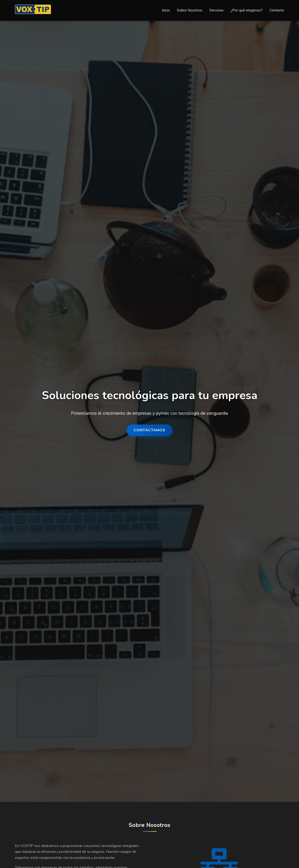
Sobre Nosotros (190, 10)
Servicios (216, 10)
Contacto (277, 10)
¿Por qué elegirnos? (247, 10)
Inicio (166, 10)
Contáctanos (149, 430)
